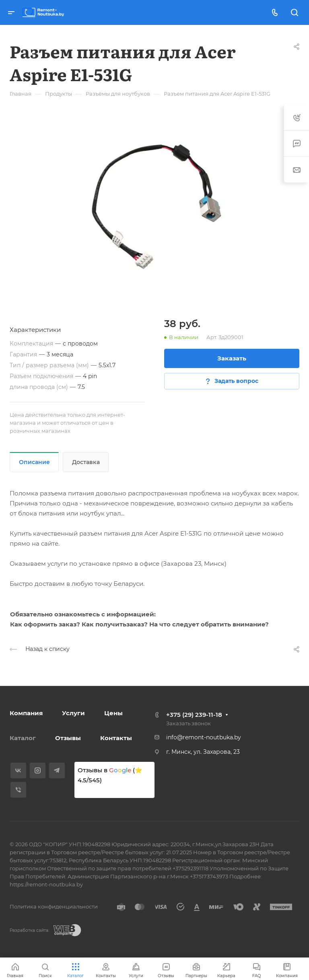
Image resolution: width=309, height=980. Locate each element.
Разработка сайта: (29, 930)
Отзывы (68, 738)
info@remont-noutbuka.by (204, 737)
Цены (113, 713)
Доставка (86, 462)
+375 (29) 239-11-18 (194, 715)
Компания (26, 713)
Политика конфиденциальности (54, 906)
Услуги (73, 713)
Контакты (116, 738)
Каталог (23, 738)
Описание (34, 462)
